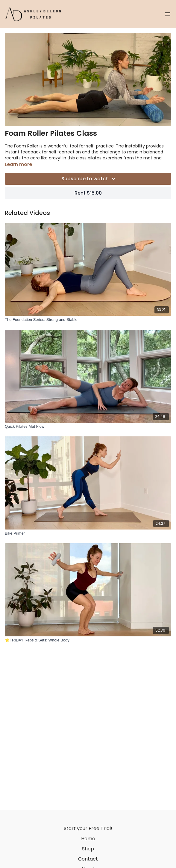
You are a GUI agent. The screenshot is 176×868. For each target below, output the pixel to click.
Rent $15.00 (88, 193)
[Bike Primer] (88, 533)
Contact (88, 859)
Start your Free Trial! (88, 828)
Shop (88, 849)
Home (88, 839)
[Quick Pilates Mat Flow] (88, 427)
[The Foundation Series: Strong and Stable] (88, 320)
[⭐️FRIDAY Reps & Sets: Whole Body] (88, 640)
